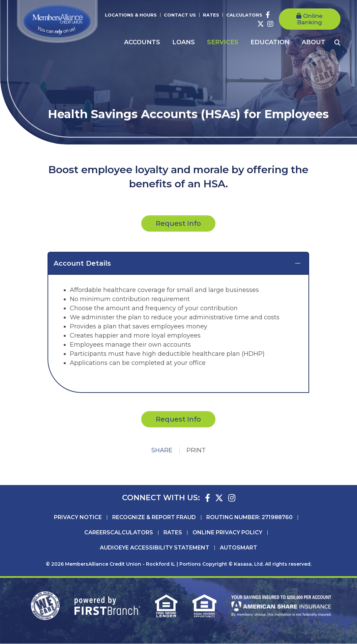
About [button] (314, 42)
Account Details (82, 263)
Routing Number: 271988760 (249, 518)
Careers (97, 533)
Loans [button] (184, 42)
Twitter (261, 24)
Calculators (244, 15)
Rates (211, 15)
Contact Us (180, 15)
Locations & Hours (131, 15)
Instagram (270, 24)
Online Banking (310, 19)
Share (162, 451)
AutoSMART (239, 548)
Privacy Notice (78, 518)
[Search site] (337, 43)
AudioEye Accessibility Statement (155, 548)
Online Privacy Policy (227, 533)
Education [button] (270, 42)
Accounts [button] (142, 42)
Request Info (178, 419)
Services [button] (223, 42)
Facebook (268, 15)
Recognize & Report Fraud (154, 518)
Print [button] (196, 451)
